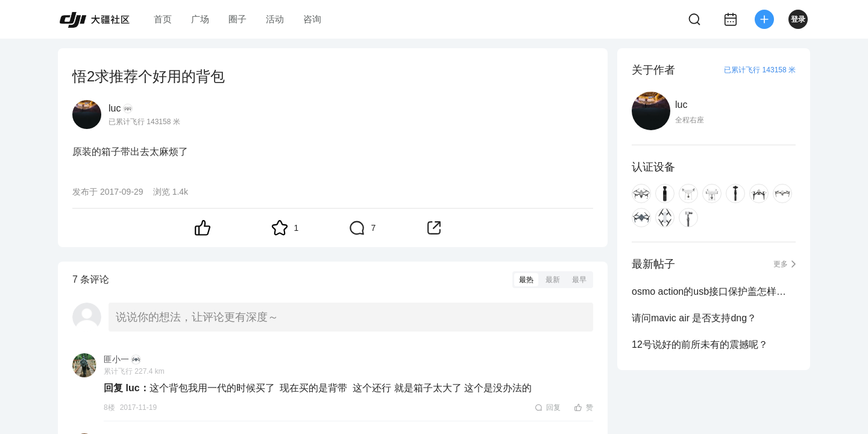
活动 (275, 19)
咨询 (312, 19)
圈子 (237, 19)
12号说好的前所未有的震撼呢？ (700, 344)
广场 (200, 19)
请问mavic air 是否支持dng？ (694, 318)
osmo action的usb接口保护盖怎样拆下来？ (714, 291)
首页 (163, 19)
